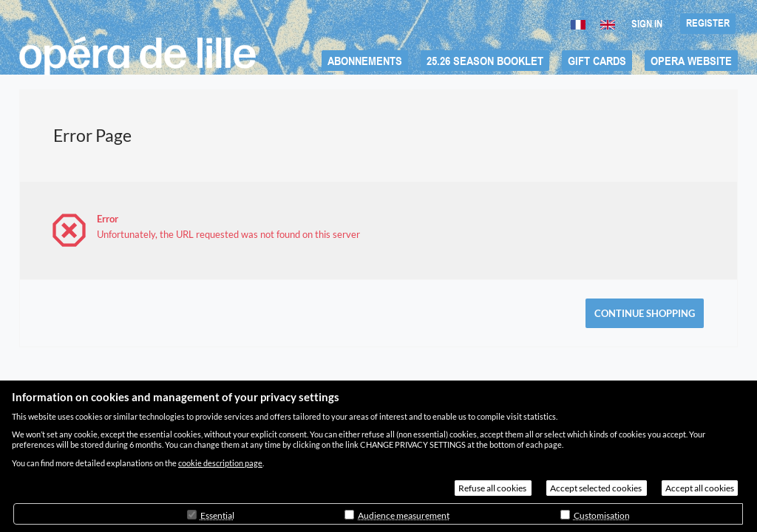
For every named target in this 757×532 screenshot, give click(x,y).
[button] (365, 61)
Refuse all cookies (493, 488)
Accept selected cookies (597, 488)
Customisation (602, 515)
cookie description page (220, 463)
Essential (217, 515)
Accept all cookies (700, 488)
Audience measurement (404, 515)
